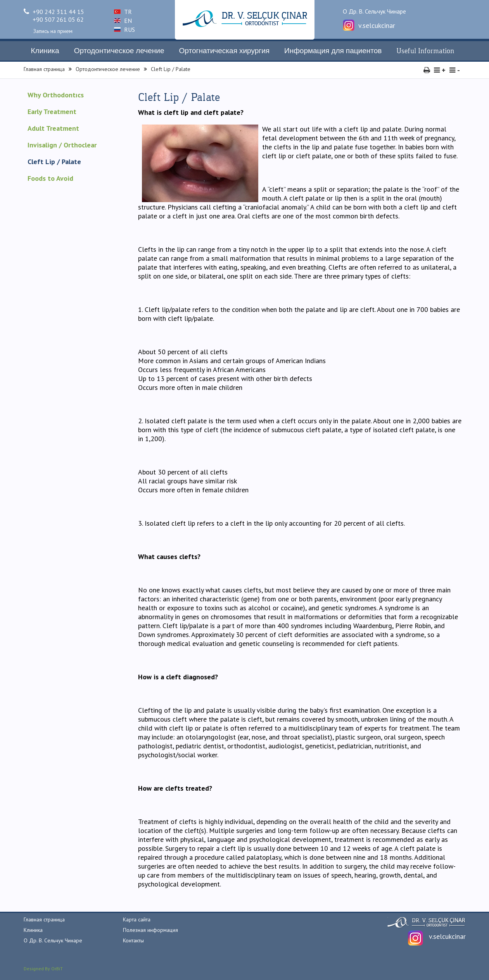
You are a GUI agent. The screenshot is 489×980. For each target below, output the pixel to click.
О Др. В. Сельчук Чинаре (374, 11)
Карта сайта (137, 919)
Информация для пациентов (333, 51)
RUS (124, 29)
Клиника (45, 51)
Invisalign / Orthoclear (62, 145)
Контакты (133, 940)
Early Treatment (52, 112)
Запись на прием (53, 31)
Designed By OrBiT (43, 969)
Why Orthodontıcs (56, 95)
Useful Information (425, 51)
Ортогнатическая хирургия (225, 51)
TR (123, 12)
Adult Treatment (53, 128)
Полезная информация (150, 930)
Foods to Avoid (50, 178)
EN (123, 21)
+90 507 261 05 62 (58, 19)
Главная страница (44, 69)
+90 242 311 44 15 (54, 12)
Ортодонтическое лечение (119, 51)
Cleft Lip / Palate (171, 69)
